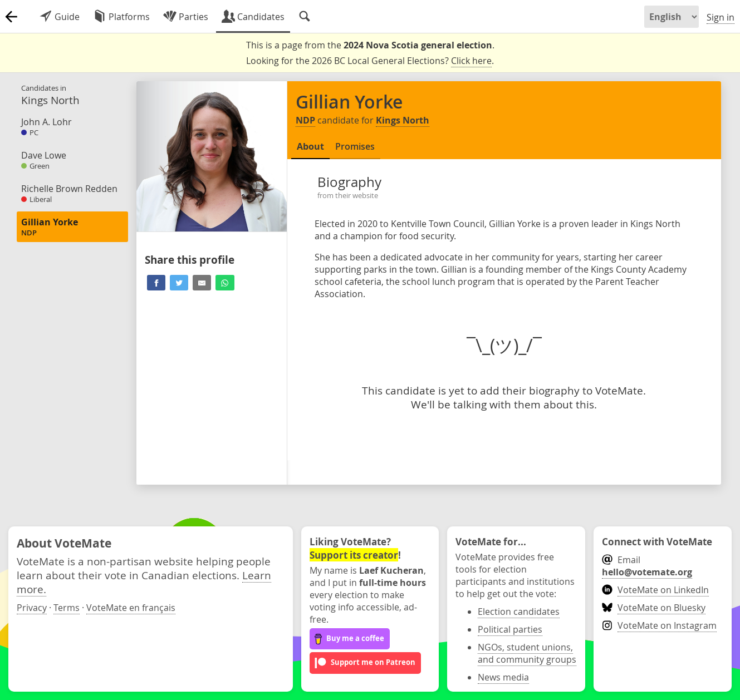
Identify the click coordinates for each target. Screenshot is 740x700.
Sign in (721, 17)
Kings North (403, 120)
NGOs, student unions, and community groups (527, 653)
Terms (67, 608)
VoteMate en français (131, 608)
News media (503, 677)
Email (647, 566)
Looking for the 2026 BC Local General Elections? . (370, 61)
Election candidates (519, 612)
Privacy (32, 608)
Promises (355, 146)
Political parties (510, 629)
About (310, 146)
